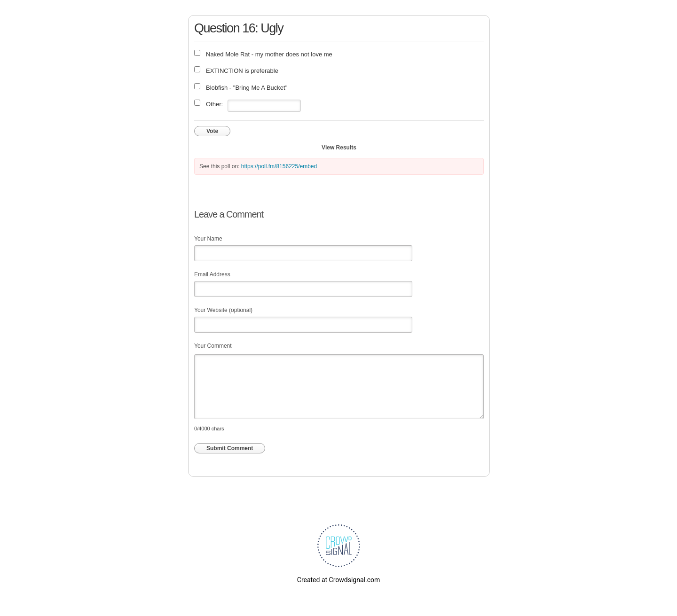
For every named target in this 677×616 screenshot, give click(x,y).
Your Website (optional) (223, 310)
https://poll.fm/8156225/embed (279, 166)
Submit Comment (230, 448)
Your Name (208, 239)
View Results (339, 148)
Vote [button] (212, 131)
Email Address (212, 274)
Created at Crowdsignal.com (338, 580)
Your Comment (213, 346)
